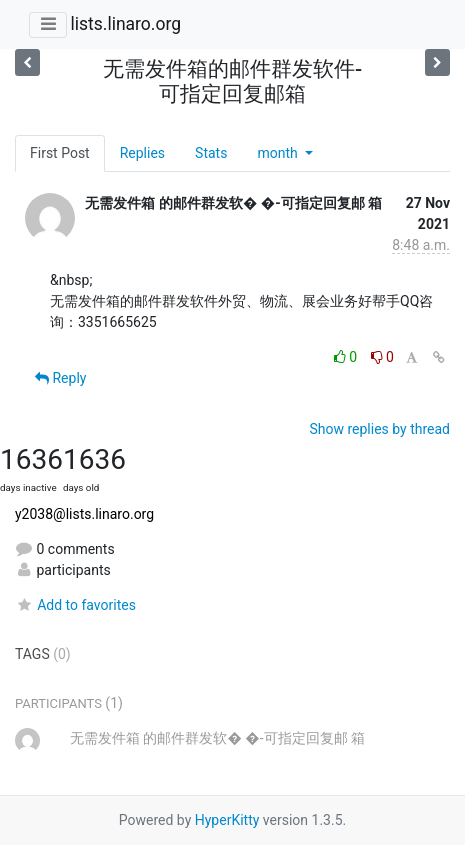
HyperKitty (227, 820)
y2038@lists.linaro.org (84, 514)
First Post (60, 153)
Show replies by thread (379, 429)
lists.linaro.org (125, 24)
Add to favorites (75, 605)
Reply (60, 378)
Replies (142, 153)
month (279, 153)
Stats (211, 153)
